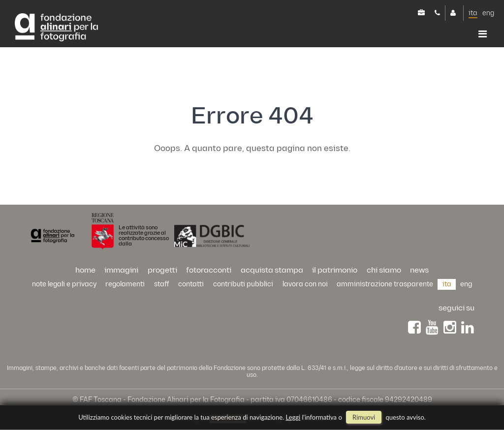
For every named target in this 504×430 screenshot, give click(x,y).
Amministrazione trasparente (385, 284)
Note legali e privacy (64, 284)
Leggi (293, 417)
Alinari (56, 28)
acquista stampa (272, 270)
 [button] (483, 34)
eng (488, 13)
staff (162, 284)
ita (473, 13)
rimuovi (364, 417)
